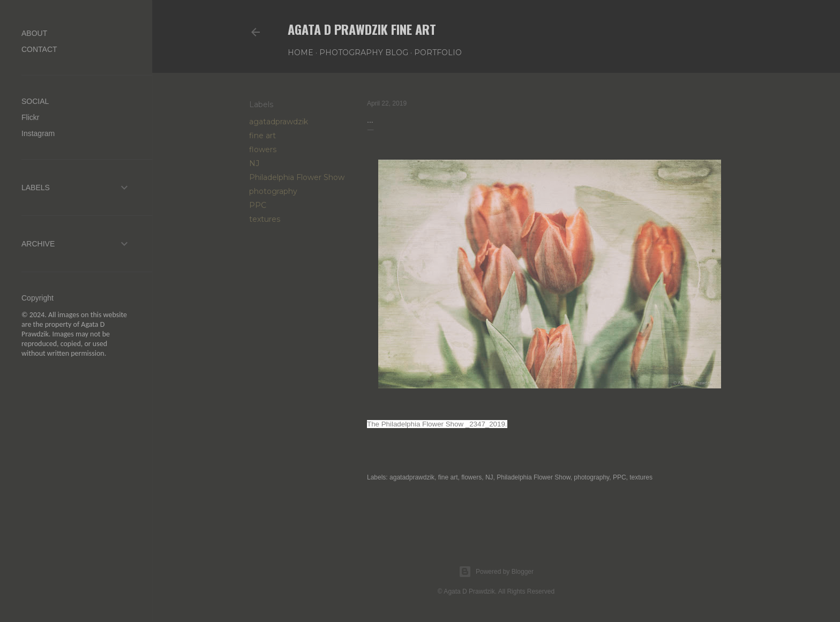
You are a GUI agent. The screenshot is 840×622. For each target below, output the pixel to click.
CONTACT (39, 49)
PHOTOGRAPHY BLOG (364, 53)
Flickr (30, 117)
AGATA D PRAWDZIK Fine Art (362, 29)
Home (301, 53)
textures (265, 219)
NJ (254, 163)
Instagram (38, 133)
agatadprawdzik (279, 122)
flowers (263, 149)
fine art (262, 136)
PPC (258, 205)
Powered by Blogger (496, 572)
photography (273, 191)
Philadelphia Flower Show (297, 177)
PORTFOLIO (438, 53)
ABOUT (34, 33)
